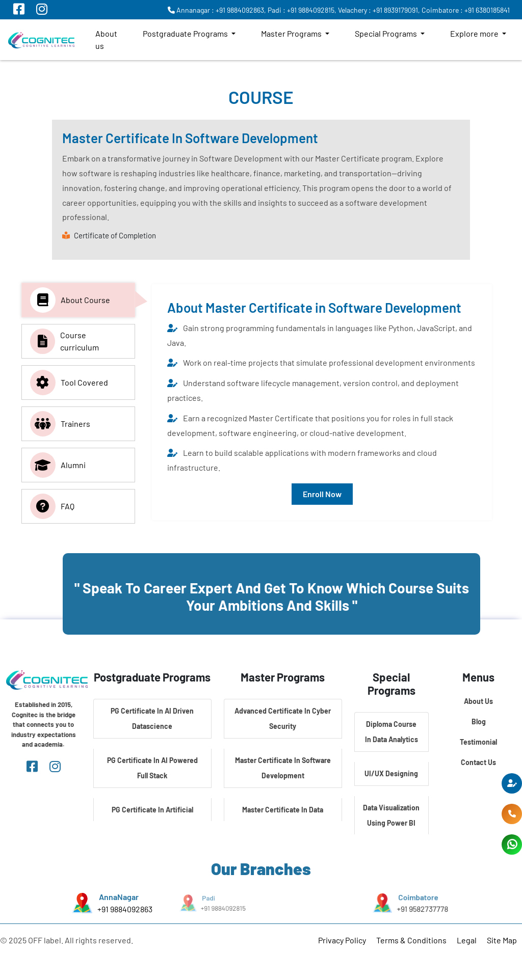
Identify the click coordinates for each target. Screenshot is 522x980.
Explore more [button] (475, 33)
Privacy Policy (342, 940)
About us (106, 39)
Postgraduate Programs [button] (186, 33)
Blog (479, 722)
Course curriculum (65, 341)
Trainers (60, 424)
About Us (478, 701)
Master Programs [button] (292, 33)
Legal (467, 940)
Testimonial (478, 742)
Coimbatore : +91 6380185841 (466, 10)
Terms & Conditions (411, 940)
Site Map (502, 940)
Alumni (58, 465)
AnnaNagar (119, 897)
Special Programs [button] (387, 33)
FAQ (52, 506)
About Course (70, 300)
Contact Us (478, 762)
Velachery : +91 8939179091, (379, 10)
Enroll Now (322, 494)
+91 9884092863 (124, 909)
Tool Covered (69, 383)
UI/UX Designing (391, 773)
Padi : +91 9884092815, (302, 10)
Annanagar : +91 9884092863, (217, 10)
